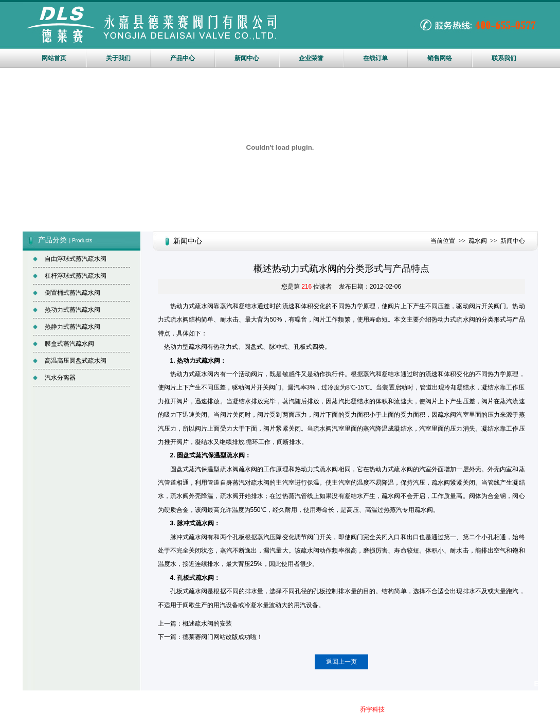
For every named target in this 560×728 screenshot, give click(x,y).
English (547, 684)
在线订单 (375, 58)
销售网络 (440, 58)
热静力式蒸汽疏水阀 (73, 327)
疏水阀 (478, 241)
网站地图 (314, 709)
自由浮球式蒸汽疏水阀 (76, 259)
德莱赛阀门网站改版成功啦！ (223, 637)
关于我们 (118, 58)
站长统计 (333, 722)
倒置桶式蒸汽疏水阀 (73, 293)
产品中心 (183, 58)
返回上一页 (341, 662)
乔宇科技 (372, 709)
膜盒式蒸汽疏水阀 (69, 344)
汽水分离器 (60, 378)
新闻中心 (247, 58)
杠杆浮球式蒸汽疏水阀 (76, 276)
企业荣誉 (311, 58)
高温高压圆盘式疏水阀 (76, 361)
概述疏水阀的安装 (207, 624)
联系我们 (504, 58)
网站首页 (54, 58)
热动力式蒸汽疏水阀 (73, 310)
